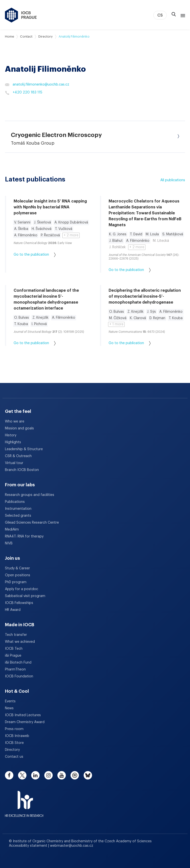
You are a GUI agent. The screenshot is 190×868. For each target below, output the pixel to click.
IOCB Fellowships (19, 603)
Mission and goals (19, 428)
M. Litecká (161, 241)
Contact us (14, 757)
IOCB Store (14, 743)
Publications (15, 502)
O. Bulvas (22, 318)
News (9, 708)
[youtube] (62, 775)
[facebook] (9, 775)
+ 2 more (71, 235)
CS (160, 15)
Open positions (18, 575)
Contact (26, 36)
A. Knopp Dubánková (71, 223)
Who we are (15, 422)
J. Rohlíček (117, 247)
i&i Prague (13, 656)
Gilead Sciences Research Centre (32, 523)
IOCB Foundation (19, 676)
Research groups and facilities (30, 495)
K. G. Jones (118, 234)
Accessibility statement (29, 846)
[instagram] (48, 775)
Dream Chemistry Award (25, 722)
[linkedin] (35, 775)
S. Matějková (173, 234)
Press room (14, 729)
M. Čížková (118, 318)
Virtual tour (14, 463)
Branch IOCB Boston (22, 470)
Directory (46, 36)
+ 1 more (116, 324)
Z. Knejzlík (40, 318)
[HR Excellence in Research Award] (24, 801)
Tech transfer (16, 635)
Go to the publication (35, 255)
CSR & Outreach (18, 456)
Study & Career (17, 568)
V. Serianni (22, 223)
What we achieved (20, 642)
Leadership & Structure (24, 449)
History (11, 435)
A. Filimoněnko (26, 235)
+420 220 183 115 (24, 93)
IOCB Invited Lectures (23, 715)
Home (10, 36)
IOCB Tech (14, 649)
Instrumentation (18, 509)
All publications (173, 180)
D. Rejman (157, 318)
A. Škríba (21, 229)
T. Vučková (64, 229)
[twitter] (22, 775)
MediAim (12, 530)
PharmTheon (15, 669)
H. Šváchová (42, 229)
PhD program (16, 582)
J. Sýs (151, 312)
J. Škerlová (42, 223)
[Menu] (182, 15)
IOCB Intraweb (17, 736)
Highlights (13, 442)
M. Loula (152, 234)
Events (10, 701)
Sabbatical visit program (25, 596)
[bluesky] (88, 775)
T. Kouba (21, 324)
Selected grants (18, 516)
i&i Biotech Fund (18, 663)
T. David (136, 234)
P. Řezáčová (50, 235)
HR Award (13, 610)
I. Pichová (39, 324)
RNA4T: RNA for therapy (24, 536)
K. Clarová (138, 318)
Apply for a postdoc (22, 589)
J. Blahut (116, 241)
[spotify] (75, 775)
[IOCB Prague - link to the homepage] (21, 15)
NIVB (9, 543)
